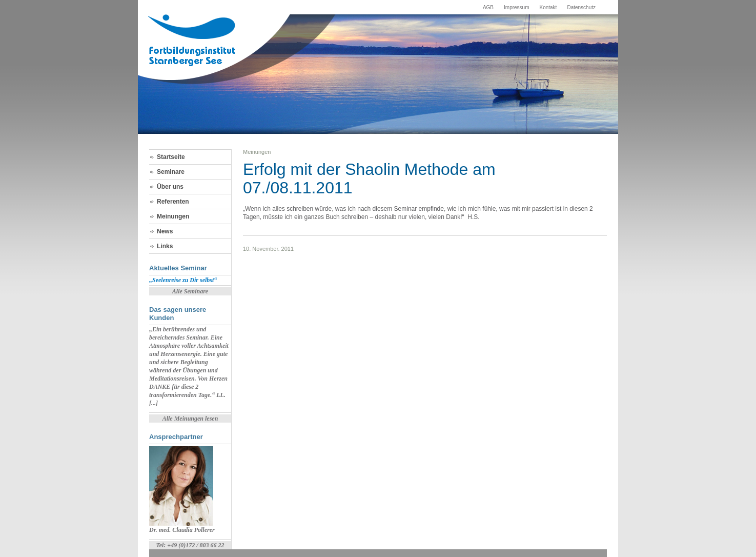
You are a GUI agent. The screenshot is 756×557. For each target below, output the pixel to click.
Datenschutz (581, 7)
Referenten (173, 202)
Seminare (171, 172)
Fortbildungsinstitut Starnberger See (192, 41)
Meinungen (173, 216)
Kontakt (548, 7)
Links (165, 246)
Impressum (516, 7)
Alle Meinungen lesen (190, 419)
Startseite (171, 157)
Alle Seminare (190, 291)
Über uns (170, 187)
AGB (488, 7)
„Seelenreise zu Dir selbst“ (183, 280)
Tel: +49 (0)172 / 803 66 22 (190, 545)
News (165, 231)
